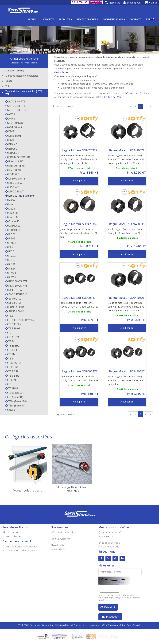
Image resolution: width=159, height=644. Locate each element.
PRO (150, 19)
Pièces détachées (87, 19)
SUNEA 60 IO (15, 311)
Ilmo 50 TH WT (16, 166)
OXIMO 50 (13, 226)
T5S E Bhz (13, 371)
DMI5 (10, 131)
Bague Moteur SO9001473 (79, 371)
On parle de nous (109, 546)
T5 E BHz (12, 346)
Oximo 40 (12, 221)
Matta (10, 200)
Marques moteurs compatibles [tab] (20, 76)
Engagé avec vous (109, 543)
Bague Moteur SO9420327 (79, 150)
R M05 (11, 277)
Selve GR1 (13, 299)
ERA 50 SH (13, 153)
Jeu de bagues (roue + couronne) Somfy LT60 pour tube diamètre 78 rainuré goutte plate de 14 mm (79, 159)
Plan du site (57, 545)
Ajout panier (79, 181)
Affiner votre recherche (24, 59)
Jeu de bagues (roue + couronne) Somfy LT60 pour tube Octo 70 (125, 231)
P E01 (10, 239)
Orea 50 (12, 213)
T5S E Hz (12, 376)
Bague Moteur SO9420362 (79, 224)
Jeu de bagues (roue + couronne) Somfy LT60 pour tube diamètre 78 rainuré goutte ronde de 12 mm (126, 159)
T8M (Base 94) (15, 406)
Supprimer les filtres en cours (24, 63)
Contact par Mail (113, 97)
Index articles (58, 549)
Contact (135, 19)
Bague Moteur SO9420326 (127, 298)
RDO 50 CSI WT (16, 281)
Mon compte (10, 532)
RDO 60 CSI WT (16, 286)
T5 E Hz (12, 350)
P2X (9, 247)
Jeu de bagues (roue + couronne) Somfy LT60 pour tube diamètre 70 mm (79, 233)
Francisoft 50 (14, 162)
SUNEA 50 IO (15, 307)
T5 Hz (10, 354)
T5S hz (11, 380)
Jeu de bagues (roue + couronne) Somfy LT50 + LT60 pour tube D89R (79, 378)
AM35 (10, 114)
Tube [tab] (6, 86)
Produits (66, 19)
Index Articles (48, 625)
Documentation (114, 19)
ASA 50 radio (14, 127)
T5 (8, 333)
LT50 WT (12, 187)
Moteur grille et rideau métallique (72, 489)
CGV (19, 625)
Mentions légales (64, 625)
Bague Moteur (26, 50)
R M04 (11, 273)
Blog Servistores (60, 539)
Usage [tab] (7, 81)
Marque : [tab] (15, 71)
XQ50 (10, 410)
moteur (124, 68)
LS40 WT (12, 174)
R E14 (10, 269)
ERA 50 (11, 149)
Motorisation (10, 50)
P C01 (10, 234)
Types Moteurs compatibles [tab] (22, 93)
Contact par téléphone (138, 93)
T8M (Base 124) (16, 401)
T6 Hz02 (12, 388)
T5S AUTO (13, 363)
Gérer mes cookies (92, 625)
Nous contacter (12, 536)
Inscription (111, 617)
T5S (9, 359)
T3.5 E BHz (13, 324)
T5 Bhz (11, 342)
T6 (8, 384)
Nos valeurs (106, 536)
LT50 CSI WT (15, 183)
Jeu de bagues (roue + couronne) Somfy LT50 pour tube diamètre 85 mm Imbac (126, 380)
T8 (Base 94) (14, 397)
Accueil (32, 19)
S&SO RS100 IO (16, 294)
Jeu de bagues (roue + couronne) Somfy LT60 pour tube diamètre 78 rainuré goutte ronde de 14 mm (126, 307)
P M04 (11, 243)
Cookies (77, 625)
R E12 (10, 264)
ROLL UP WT (15, 290)
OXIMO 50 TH (15, 230)
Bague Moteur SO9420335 (127, 224)
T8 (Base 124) (15, 393)
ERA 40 (11, 144)
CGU (26, 625)
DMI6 (10, 140)
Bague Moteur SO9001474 (79, 298)
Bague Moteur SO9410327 (127, 371)
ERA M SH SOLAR (18, 157)
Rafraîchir (108, 607)
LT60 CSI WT (15, 192)
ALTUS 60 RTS (16, 110)
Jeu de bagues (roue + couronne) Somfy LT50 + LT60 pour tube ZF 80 (79, 305)
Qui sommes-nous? (110, 532)
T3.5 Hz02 (13, 329)
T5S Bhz (12, 367)
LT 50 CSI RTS (15, 179)
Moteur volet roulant (27, 490)
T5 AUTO (12, 337)
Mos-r (10, 209)
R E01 (10, 260)
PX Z (10, 252)
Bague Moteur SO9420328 (127, 150)
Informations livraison (64, 532)
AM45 (10, 119)
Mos (9, 204)
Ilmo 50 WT (13, 170)
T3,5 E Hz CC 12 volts (19, 320)
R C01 (11, 256)
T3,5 (9, 316)
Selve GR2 (13, 303)
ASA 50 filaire (15, 123)
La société (48, 19)
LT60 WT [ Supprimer (20, 196)
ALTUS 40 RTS (16, 102)
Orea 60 (12, 217)
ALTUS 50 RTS (16, 106)
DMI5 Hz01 (13, 136)
